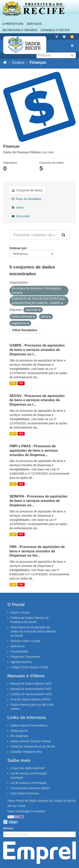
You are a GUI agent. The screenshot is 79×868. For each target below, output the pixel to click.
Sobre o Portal (20, 613)
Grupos (18, 62)
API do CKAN (16, 806)
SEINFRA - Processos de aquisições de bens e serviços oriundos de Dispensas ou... (38, 501)
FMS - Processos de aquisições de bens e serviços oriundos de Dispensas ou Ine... (37, 551)
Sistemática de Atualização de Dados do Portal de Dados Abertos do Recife (33, 631)
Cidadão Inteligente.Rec (26, 752)
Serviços (34, 24)
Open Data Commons (25, 793)
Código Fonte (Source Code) (29, 667)
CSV (13, 383)
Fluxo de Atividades (27, 199)
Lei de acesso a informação (29, 783)
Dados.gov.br (19, 731)
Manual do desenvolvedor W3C (31, 689)
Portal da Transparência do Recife (33, 746)
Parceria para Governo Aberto (30, 788)
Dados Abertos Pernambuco (29, 725)
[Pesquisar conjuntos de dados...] (34, 235)
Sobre (18, 208)
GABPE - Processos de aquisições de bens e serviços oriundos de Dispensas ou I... (37, 350)
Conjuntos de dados (27, 190)
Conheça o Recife (55, 30)
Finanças (38, 62)
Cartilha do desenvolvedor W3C (31, 694)
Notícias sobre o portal (25, 641)
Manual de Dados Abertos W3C (31, 684)
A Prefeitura (13, 24)
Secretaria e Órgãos (20, 30)
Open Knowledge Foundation (26, 811)
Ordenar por (18, 248)
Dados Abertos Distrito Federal (31, 741)
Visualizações (19, 651)
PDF (21, 383)
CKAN (10, 822)
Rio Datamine (19, 736)
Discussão (21, 216)
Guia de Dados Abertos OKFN (30, 699)
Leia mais (48, 152)
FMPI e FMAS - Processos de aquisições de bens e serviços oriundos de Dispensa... (34, 451)
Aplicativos (18, 646)
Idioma (8, 828)
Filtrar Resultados (25, 330)
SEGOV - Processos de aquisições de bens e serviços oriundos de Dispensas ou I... (37, 400)
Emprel (39, 853)
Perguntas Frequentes (25, 657)
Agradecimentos (21, 662)
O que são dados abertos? (28, 768)
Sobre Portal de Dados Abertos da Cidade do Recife (42, 801)
